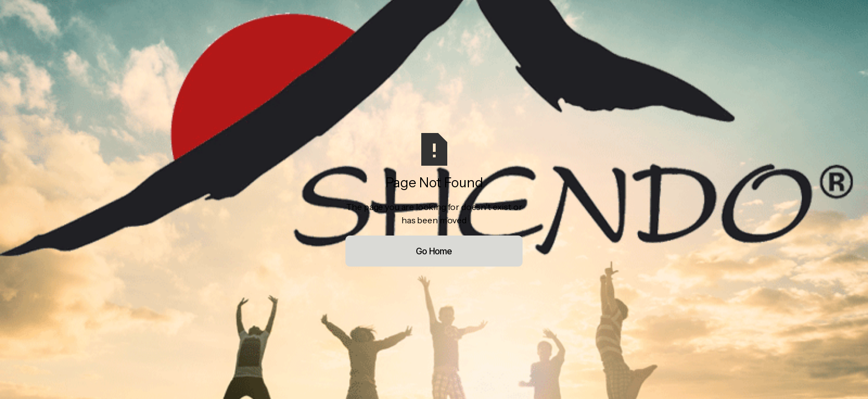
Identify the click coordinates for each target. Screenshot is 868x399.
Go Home (434, 251)
